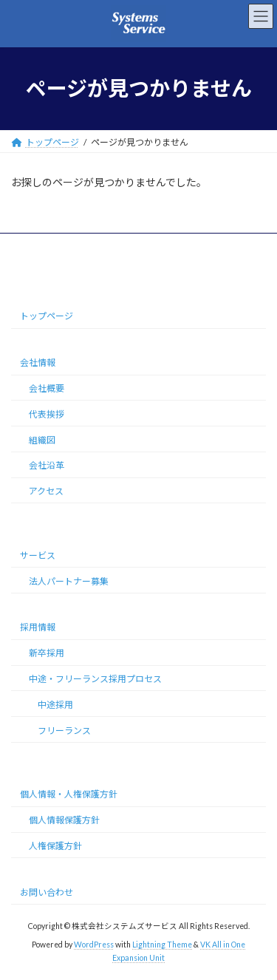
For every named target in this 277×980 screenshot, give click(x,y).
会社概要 (47, 388)
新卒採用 (47, 653)
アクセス (46, 491)
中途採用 (55, 705)
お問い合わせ (47, 892)
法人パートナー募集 (69, 581)
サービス (38, 555)
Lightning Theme (162, 945)
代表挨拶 (47, 414)
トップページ (47, 316)
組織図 (42, 439)
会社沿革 (47, 465)
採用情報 (38, 627)
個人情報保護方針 (64, 820)
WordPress (94, 945)
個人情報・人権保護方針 (69, 794)
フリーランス (64, 730)
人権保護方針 (55, 846)
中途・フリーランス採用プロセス (95, 679)
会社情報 (38, 363)
